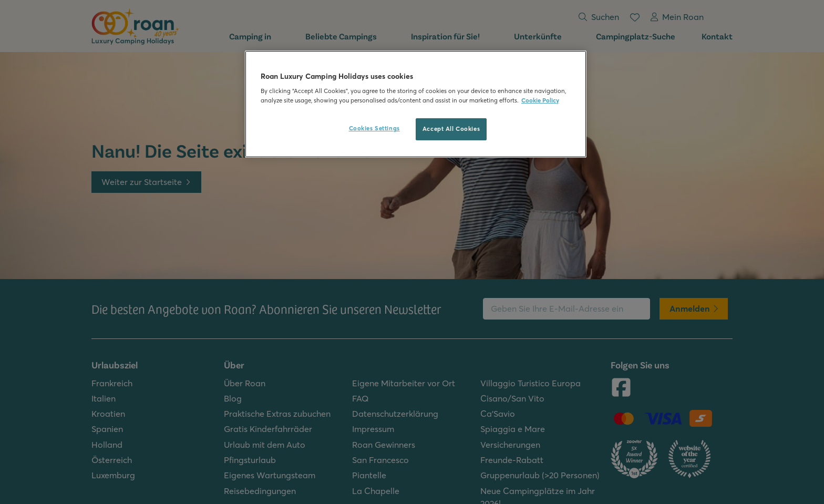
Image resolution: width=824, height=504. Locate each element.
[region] (416, 104)
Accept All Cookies (451, 129)
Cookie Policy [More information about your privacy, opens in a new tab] (540, 100)
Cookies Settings (374, 128)
